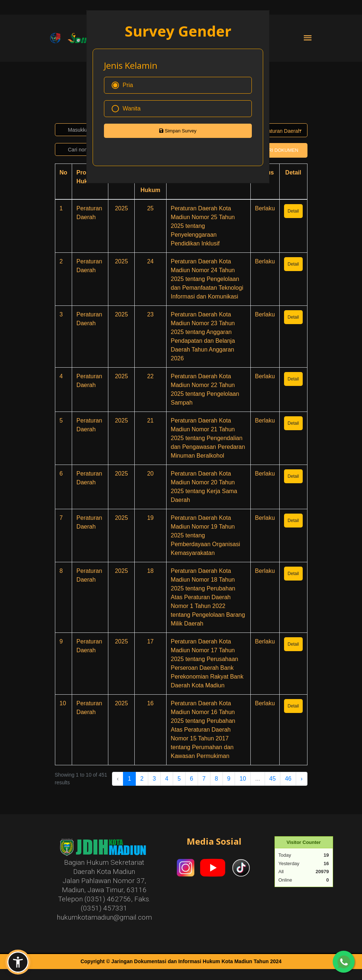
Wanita (126, 109)
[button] (18, 962)
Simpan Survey (178, 131)
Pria (122, 85)
